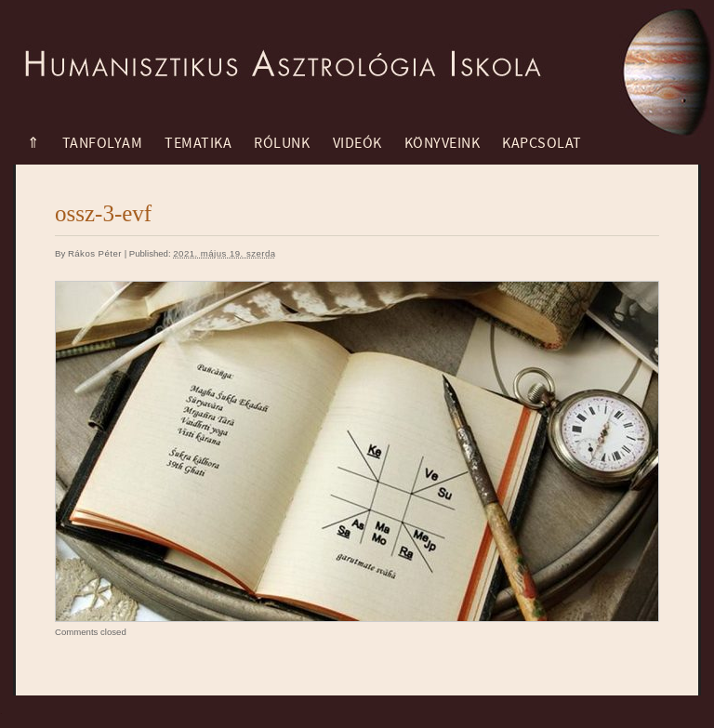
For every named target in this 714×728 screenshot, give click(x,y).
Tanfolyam (103, 143)
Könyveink (443, 143)
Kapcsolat (542, 143)
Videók (357, 143)
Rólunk (282, 143)
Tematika (198, 143)
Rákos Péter (95, 253)
